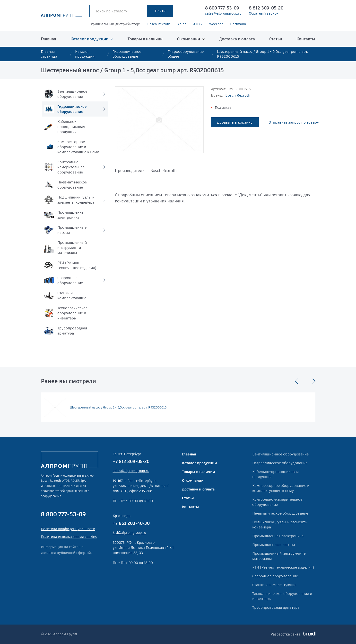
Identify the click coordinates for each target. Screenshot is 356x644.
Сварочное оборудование (275, 576)
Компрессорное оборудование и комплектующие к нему (281, 488)
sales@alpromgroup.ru (223, 13)
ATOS (198, 24)
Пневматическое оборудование (280, 513)
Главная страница (49, 54)
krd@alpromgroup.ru (129, 533)
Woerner (216, 24)
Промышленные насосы (274, 545)
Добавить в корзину (235, 122)
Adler (182, 24)
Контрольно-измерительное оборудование (277, 502)
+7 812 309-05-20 (131, 461)
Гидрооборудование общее (186, 54)
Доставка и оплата (237, 39)
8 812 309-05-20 (266, 8)
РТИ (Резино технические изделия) (283, 567)
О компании (188, 39)
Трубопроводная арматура (276, 607)
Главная (48, 39)
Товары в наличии (145, 39)
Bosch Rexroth (159, 24)
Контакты (306, 39)
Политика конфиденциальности (68, 529)
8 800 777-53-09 (222, 8)
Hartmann (238, 24)
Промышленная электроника (278, 536)
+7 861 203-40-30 (131, 523)
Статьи (276, 39)
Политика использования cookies (69, 537)
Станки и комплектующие (275, 585)
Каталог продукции (89, 39)
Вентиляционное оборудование (280, 454)
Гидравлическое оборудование (127, 54)
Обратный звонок (264, 13)
